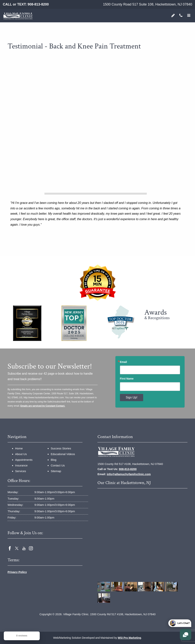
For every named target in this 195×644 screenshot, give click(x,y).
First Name (127, 379)
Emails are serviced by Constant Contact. (43, 406)
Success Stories (61, 448)
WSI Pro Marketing (129, 638)
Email (123, 362)
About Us (21, 454)
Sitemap (56, 471)
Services (21, 471)
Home (19, 448)
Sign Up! (132, 397)
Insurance (21, 465)
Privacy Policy (17, 572)
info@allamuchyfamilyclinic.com (129, 474)
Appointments (24, 460)
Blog (54, 460)
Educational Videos (63, 454)
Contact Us (58, 465)
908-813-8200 (38, 4)
